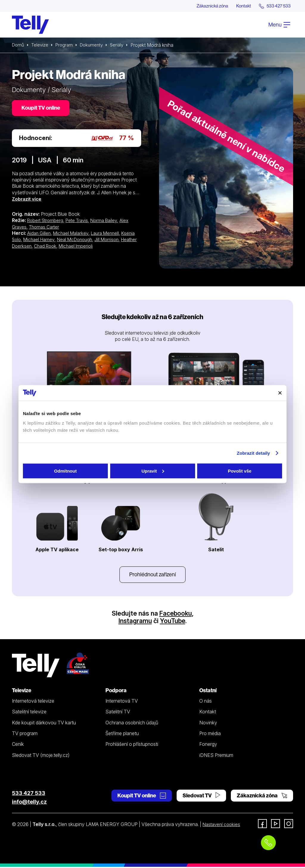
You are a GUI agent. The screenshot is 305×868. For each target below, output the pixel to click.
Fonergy (208, 745)
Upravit (153, 471)
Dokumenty (95, 45)
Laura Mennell (109, 234)
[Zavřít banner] (280, 393)
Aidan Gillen (39, 234)
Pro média (210, 735)
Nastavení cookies (222, 825)
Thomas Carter (46, 228)
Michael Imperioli (98, 247)
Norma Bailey (109, 222)
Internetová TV (122, 702)
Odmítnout (66, 471)
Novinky (208, 724)
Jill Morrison (113, 240)
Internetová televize (33, 702)
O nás (206, 702)
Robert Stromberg (46, 222)
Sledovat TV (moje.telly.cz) (41, 756)
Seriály (122, 45)
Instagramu (135, 622)
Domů (18, 45)
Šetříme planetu (122, 735)
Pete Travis (80, 222)
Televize (41, 45)
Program (66, 45)
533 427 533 (29, 794)
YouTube (173, 622)
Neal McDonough (79, 240)
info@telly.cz (29, 803)
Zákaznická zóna (207, 6)
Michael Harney (41, 240)
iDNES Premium (216, 756)
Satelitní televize (29, 713)
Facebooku (176, 614)
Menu (279, 25)
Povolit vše (240, 471)
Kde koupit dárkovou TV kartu (44, 724)
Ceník (18, 745)
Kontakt (240, 6)
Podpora (116, 691)
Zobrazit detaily (253, 453)
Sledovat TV (201, 797)
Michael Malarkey (73, 234)
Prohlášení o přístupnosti (132, 745)
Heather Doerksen (32, 247)
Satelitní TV (118, 713)
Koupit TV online (42, 109)
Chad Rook (66, 247)
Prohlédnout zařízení (152, 575)
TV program (25, 735)
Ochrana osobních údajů (132, 724)
